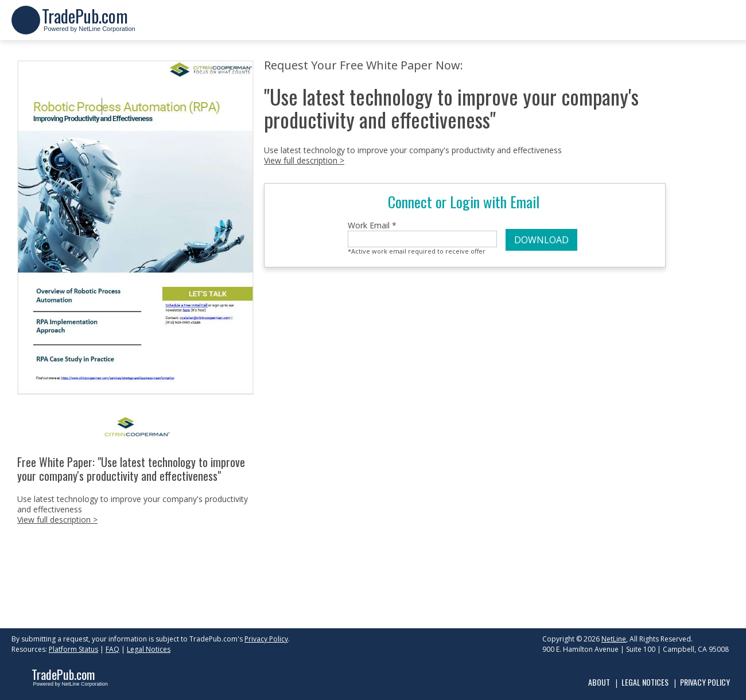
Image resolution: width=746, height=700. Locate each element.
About (599, 682)
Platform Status (73, 649)
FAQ (112, 649)
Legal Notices (149, 649)
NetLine (614, 639)
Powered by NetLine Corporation (89, 25)
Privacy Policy (266, 639)
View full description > (57, 520)
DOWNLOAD (541, 240)
